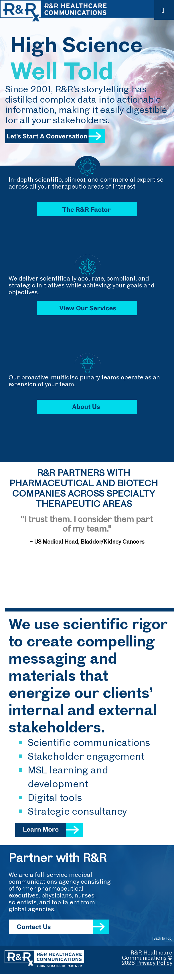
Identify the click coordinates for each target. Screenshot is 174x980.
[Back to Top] (162, 938)
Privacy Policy (154, 963)
